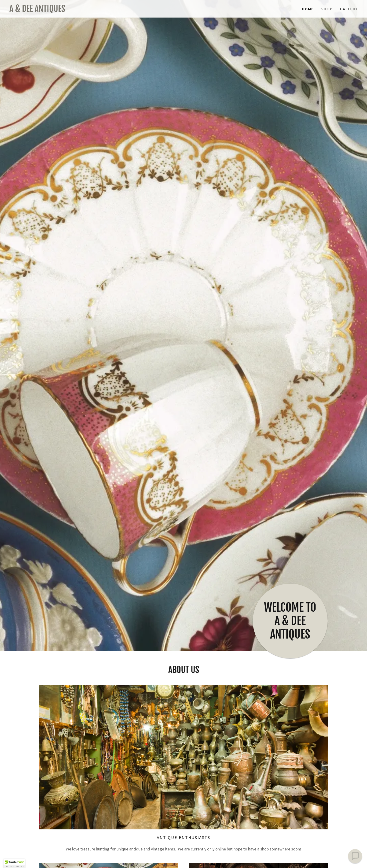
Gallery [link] (349, 9)
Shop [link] (327, 9)
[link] (96, 10)
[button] (14, 864)
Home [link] (308, 9)
